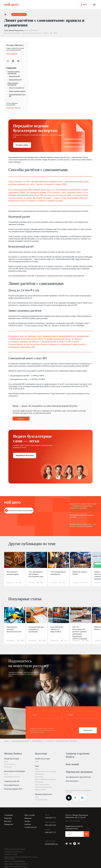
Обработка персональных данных (15, 849)
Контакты (8, 821)
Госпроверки (39, 782)
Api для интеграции (41, 800)
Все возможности (10, 764)
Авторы (27, 821)
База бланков (39, 777)
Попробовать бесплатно (25, 455)
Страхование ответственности (14, 852)
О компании (8, 815)
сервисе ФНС (61, 184)
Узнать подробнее (12, 54)
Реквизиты (8, 818)
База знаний (72, 764)
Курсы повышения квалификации (46, 779)
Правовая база (40, 774)
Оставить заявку (22, 145)
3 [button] (76, 558)
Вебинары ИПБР (40, 790)
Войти (85, 5)
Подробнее (21, 419)
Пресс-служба (30, 815)
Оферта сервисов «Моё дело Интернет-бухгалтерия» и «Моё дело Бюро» (21, 858)
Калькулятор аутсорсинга (12, 777)
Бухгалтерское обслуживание (15, 771)
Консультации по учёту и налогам (46, 771)
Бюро (37, 766)
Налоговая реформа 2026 (13, 789)
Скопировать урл (18, 61)
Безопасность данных (11, 854)
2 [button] (73, 558)
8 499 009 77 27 (50, 818)
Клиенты (28, 824)
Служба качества (31, 827)
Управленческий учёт (12, 781)
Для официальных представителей (78, 777)
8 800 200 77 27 (50, 832)
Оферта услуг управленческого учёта (16, 867)
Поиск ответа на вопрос (43, 784)
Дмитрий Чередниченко (16, 30)
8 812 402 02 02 (50, 825)
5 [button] (81, 558)
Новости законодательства (43, 787)
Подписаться (88, 730)
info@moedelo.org (51, 844)
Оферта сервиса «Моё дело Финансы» (16, 864)
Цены (6, 762)
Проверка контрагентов (43, 794)
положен (78, 371)
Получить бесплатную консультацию (20, 510)
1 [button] (69, 558)
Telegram (13, 61)
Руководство (9, 824)
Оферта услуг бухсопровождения (15, 861)
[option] (15, 569)
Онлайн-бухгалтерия (12, 759)
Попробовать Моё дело (13, 108)
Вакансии (28, 818)
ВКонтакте (8, 61)
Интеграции (8, 767)
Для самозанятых (72, 781)
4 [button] (79, 558)
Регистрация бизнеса (12, 785)
